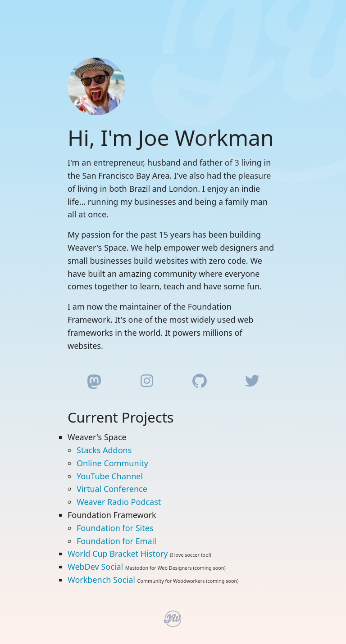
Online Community (112, 463)
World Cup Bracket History (118, 554)
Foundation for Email (116, 541)
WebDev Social (95, 567)
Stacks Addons (104, 450)
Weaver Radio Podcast (119, 502)
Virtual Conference (112, 489)
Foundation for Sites (115, 528)
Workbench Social (101, 580)
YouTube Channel (110, 476)
